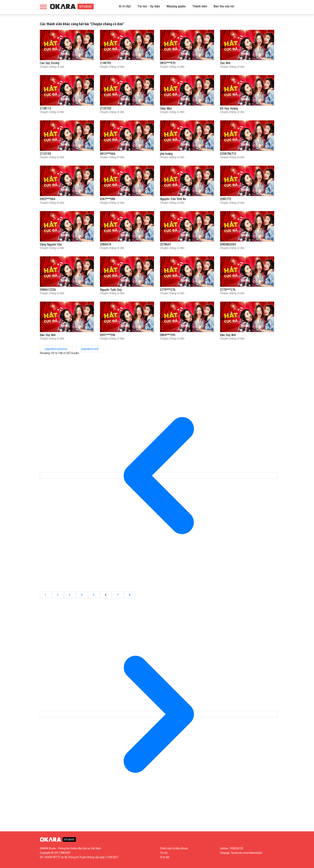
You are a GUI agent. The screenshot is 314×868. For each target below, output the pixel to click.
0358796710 (228, 154)
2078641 (166, 244)
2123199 (45, 154)
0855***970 (168, 63)
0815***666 (108, 154)
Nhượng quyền (176, 6)
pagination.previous (56, 349)
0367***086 (108, 199)
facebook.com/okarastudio (247, 853)
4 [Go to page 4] (82, 595)
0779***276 (168, 290)
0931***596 (108, 335)
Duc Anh (225, 63)
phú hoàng (166, 154)
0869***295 (168, 335)
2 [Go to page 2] (58, 595)
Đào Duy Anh (48, 335)
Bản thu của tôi (224, 6)
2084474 (106, 244)
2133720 (106, 108)
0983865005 (228, 244)
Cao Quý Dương (50, 63)
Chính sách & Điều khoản (174, 848)
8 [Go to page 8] (130, 595)
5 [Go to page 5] (94, 595)
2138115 (45, 108)
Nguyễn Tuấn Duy (111, 290)
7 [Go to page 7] (118, 595)
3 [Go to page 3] (70, 595)
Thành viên (200, 6)
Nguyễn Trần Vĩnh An (173, 199)
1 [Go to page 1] (46, 595)
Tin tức (164, 853)
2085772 (226, 199)
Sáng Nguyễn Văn (51, 244)
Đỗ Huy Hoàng (229, 108)
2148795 (106, 63)
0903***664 (48, 199)
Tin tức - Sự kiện (149, 6)
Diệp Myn (166, 108)
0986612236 (48, 290)
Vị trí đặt (125, 6)
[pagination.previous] (159, 475)
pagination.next (90, 349)
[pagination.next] (159, 714)
